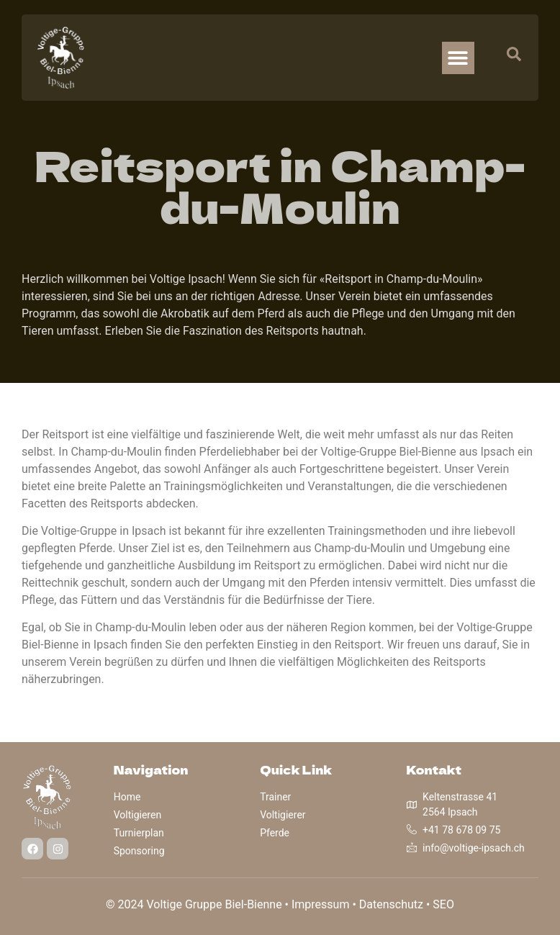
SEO (443, 904)
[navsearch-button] (507, 58)
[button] (458, 58)
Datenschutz (391, 904)
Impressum (321, 904)
